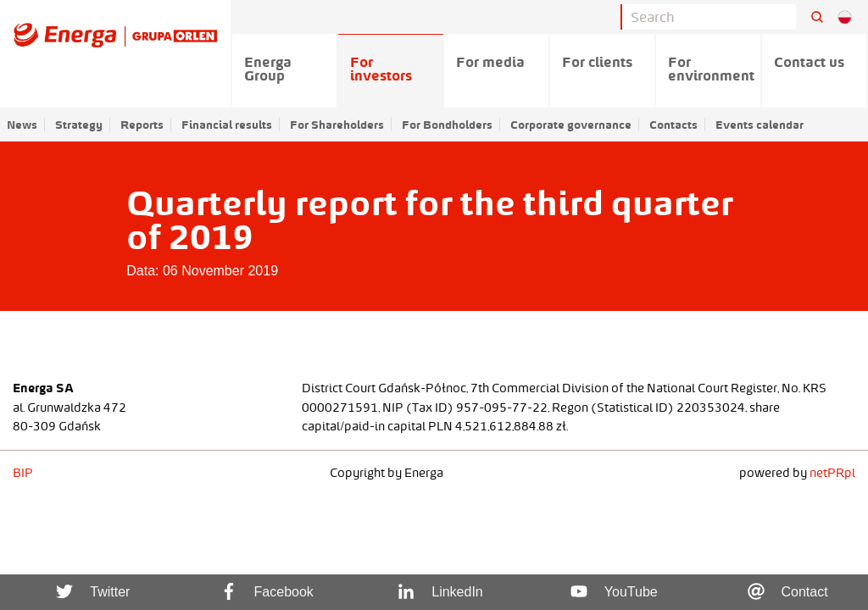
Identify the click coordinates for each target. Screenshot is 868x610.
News (22, 125)
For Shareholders (337, 125)
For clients (597, 62)
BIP (23, 473)
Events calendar (759, 125)
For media (490, 62)
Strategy (79, 125)
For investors (381, 69)
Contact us (809, 62)
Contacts (673, 125)
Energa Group (268, 69)
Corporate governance (571, 125)
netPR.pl (832, 473)
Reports (142, 125)
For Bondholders (447, 125)
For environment (711, 69)
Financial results (227, 125)
